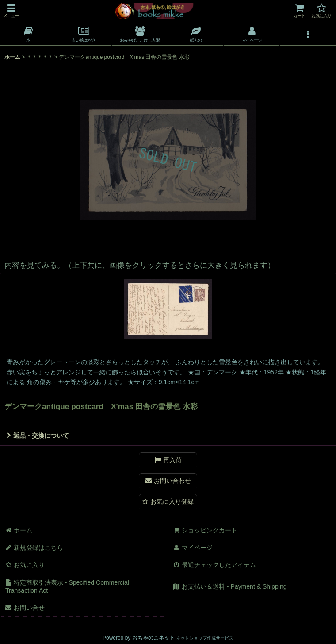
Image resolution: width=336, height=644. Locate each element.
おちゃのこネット (153, 638)
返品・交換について (38, 436)
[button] (11, 11)
